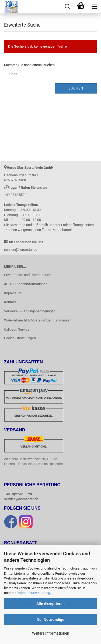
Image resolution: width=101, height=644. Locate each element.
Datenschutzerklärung (33, 593)
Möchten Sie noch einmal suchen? (30, 65)
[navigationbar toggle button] (94, 7)
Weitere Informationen (51, 633)
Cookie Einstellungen (20, 338)
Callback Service (17, 329)
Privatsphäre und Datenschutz (27, 275)
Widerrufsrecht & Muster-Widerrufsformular (37, 320)
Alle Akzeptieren (50, 604)
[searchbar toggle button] (67, 7)
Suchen (76, 88)
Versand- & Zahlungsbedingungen (30, 311)
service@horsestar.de (21, 499)
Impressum (13, 293)
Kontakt (10, 302)
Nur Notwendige (50, 620)
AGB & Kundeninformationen (26, 284)
